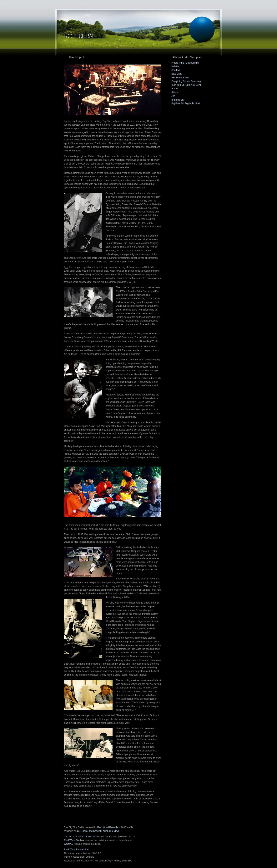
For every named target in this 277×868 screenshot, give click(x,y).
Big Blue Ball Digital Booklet (186, 103)
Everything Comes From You (186, 81)
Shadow (176, 70)
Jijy (173, 96)
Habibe (175, 66)
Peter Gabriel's (85, 837)
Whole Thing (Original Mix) (185, 63)
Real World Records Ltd (76, 850)
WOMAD (69, 844)
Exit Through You (180, 78)
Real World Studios (74, 840)
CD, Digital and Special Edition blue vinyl (98, 831)
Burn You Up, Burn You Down (186, 85)
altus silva (176, 74)
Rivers (175, 92)
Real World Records (108, 827)
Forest (175, 89)
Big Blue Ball (178, 100)
